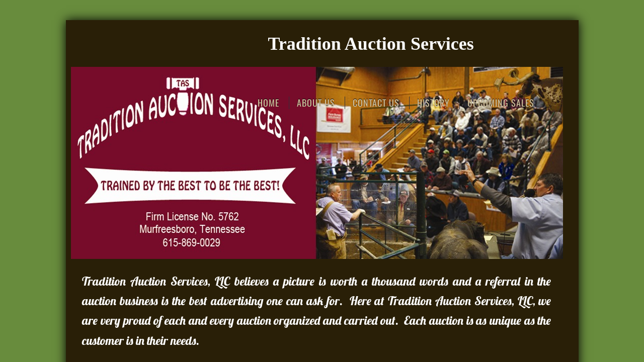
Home (268, 103)
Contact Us (376, 103)
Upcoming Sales (501, 103)
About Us (316, 103)
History (433, 103)
